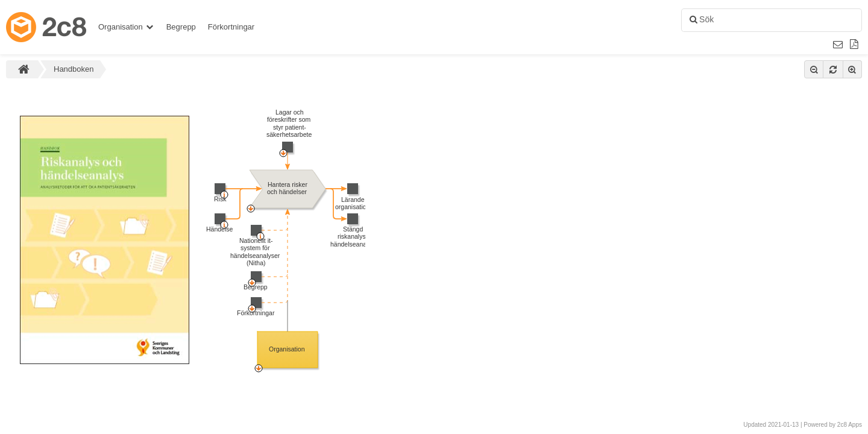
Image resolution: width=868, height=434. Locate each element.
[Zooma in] (853, 69)
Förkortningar (231, 27)
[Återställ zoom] (833, 69)
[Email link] (838, 45)
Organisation (126, 27)
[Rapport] (854, 45)
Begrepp (181, 27)
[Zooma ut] (814, 69)
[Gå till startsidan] (49, 27)
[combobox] (770, 20)
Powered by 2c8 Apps (833, 425)
